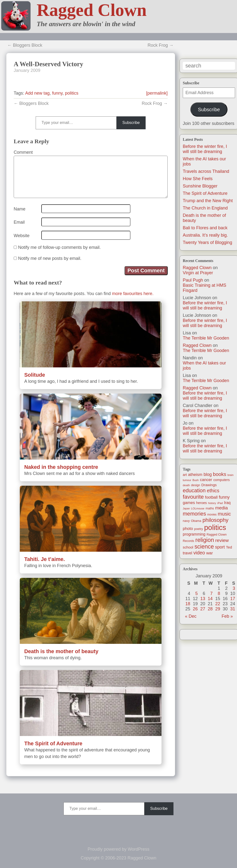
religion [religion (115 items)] (205, 540)
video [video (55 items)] (199, 553)
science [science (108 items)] (204, 547)
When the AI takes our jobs (204, 366)
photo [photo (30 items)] (188, 529)
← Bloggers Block (25, 45)
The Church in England (205, 208)
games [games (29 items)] (189, 503)
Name (20, 209)
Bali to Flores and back (205, 228)
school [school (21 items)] (188, 547)
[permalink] (157, 93)
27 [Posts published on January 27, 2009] (203, 609)
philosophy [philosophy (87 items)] (215, 520)
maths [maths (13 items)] (210, 508)
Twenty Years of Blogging (207, 242)
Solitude (35, 375)
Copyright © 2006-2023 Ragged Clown (118, 858)
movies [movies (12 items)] (212, 515)
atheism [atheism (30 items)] (195, 475)
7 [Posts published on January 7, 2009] (211, 593)
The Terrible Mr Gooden (206, 338)
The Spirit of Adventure (205, 193)
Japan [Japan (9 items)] (186, 508)
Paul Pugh (193, 280)
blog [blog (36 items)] (208, 474)
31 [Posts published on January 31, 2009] (233, 609)
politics (72, 93)
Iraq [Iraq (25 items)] (227, 503)
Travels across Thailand (206, 171)
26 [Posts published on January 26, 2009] (195, 609)
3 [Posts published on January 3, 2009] (234, 588)
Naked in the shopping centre (61, 467)
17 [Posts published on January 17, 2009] (233, 599)
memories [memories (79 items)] (194, 514)
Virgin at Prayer (198, 273)
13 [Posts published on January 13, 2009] (203, 599)
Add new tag (37, 93)
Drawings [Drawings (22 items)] (209, 485)
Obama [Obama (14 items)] (196, 521)
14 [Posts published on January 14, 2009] (210, 599)
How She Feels (198, 179)
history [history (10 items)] (212, 503)
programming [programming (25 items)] (194, 534)
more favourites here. (133, 294)
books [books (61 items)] (220, 474)
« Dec (191, 616)
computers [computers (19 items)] (221, 480)
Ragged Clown (92, 10)
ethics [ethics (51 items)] (213, 491)
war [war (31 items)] (210, 553)
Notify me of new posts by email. (50, 258)
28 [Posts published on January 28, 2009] (210, 609)
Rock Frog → (161, 45)
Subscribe (209, 110)
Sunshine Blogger (200, 186)
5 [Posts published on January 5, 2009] (196, 593)
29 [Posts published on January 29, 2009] (218, 609)
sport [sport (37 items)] (220, 547)
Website (22, 236)
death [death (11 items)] (186, 485)
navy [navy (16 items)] (186, 521)
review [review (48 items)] (222, 540)
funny (57, 93)
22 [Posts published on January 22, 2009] (218, 604)
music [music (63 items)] (224, 514)
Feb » (227, 616)
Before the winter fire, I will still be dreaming (205, 149)
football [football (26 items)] (211, 497)
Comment (23, 152)
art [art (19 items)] (185, 475)
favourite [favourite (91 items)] (193, 497)
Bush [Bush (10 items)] (196, 480)
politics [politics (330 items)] (215, 527)
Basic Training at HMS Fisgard (205, 288)
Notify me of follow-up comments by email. (59, 247)
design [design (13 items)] (196, 485)
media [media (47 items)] (222, 508)
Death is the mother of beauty (61, 651)
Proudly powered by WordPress (119, 849)
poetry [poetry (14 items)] (199, 529)
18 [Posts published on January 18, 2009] (188, 604)
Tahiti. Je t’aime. (44, 559)
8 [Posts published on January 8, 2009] (219, 593)
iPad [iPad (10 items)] (220, 503)
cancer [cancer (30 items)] (206, 480)
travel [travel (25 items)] (187, 553)
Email (19, 222)
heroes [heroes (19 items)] (202, 503)
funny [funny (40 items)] (224, 497)
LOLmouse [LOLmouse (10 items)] (198, 508)
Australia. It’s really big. (205, 235)
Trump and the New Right (208, 201)
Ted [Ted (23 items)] (229, 547)
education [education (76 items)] (194, 490)
